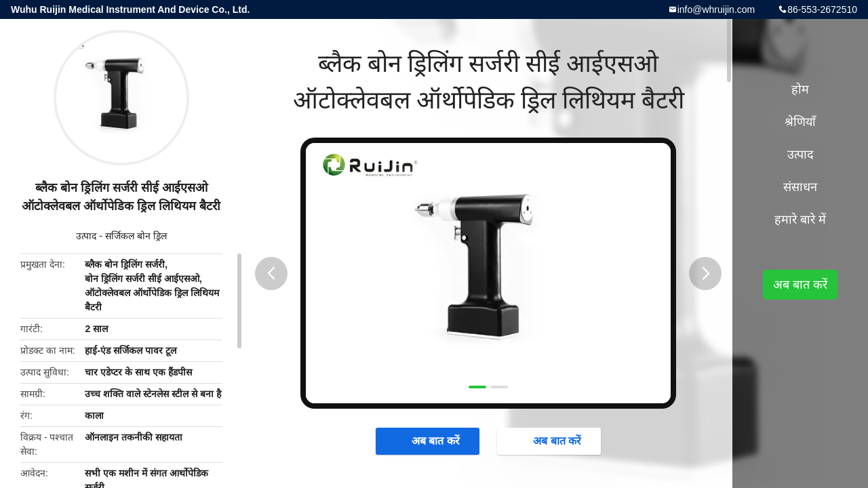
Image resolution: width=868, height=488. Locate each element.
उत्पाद (86, 236)
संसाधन (800, 187)
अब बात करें (429, 441)
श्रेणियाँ (800, 122)
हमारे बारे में (800, 220)
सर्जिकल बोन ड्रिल (136, 236)
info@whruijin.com (716, 9)
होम (800, 89)
